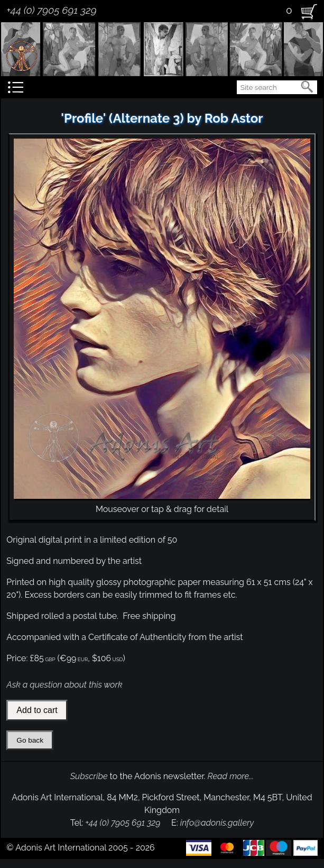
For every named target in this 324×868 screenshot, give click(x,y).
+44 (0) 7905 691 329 (51, 10)
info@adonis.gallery (217, 823)
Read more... (231, 776)
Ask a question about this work (64, 685)
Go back (30, 740)
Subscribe (89, 776)
